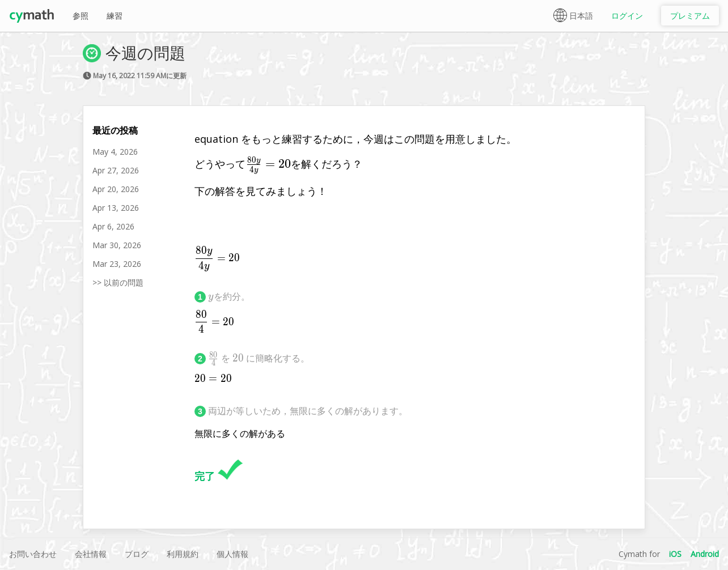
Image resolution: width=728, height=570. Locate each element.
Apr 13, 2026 (116, 208)
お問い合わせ (33, 554)
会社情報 (91, 554)
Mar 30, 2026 (117, 245)
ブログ (137, 554)
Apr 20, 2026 (116, 189)
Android (705, 554)
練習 (115, 16)
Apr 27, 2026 (116, 170)
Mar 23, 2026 (117, 264)
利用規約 (183, 554)
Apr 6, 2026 (113, 226)
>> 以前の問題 (118, 282)
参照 (81, 16)
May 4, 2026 (115, 152)
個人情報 (232, 554)
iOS (675, 554)
